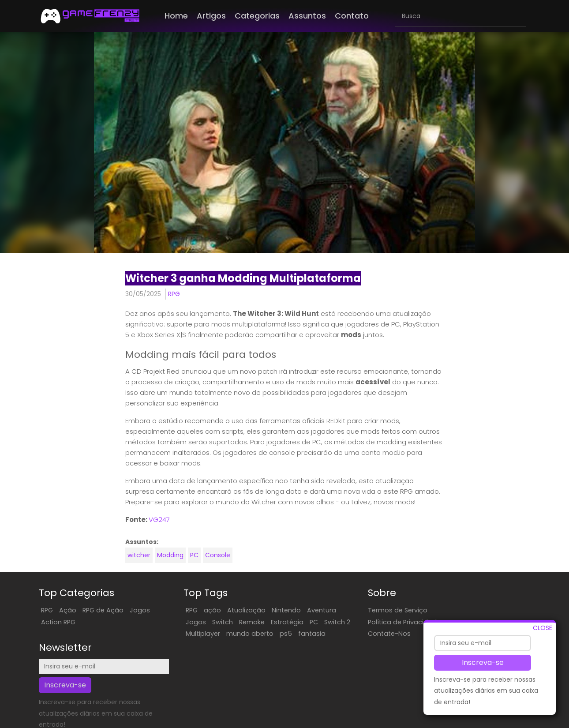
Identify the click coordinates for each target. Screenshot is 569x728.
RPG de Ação (103, 610)
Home (176, 16)
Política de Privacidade (368, 622)
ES (355, 721)
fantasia (180, 645)
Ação (67, 610)
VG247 (158, 520)
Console (217, 555)
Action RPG (58, 622)
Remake (232, 622)
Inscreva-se (483, 662)
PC (193, 555)
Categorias (257, 16)
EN (345, 721)
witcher (138, 555)
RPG (173, 294)
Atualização (227, 610)
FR (364, 721)
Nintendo (267, 610)
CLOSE (543, 628)
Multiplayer (216, 633)
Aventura (302, 610)
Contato (352, 16)
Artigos (211, 16)
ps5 (299, 633)
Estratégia (268, 622)
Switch (203, 622)
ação (193, 610)
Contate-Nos (353, 633)
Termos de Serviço (361, 610)
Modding (169, 555)
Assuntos (307, 16)
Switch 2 (179, 633)
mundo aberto (263, 633)
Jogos (139, 610)
